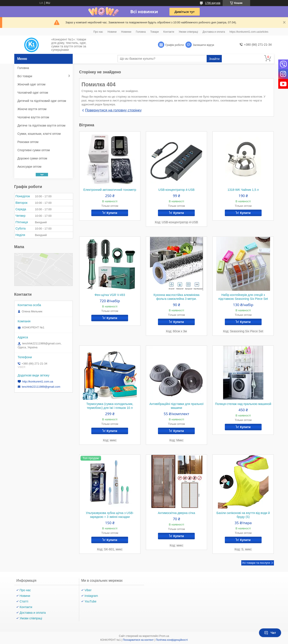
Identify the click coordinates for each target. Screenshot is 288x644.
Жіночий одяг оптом (31, 84)
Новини (112, 32)
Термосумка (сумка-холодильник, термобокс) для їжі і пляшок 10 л (110, 406)
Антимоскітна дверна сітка (177, 513)
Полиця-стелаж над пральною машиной (243, 404)
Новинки (126, 32)
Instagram (91, 596)
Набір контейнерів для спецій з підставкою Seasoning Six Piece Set (243, 297)
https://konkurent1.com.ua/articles (249, 32)
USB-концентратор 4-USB (176, 190)
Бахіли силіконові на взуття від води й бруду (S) (243, 515)
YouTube (91, 601)
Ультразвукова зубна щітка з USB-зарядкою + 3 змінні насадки (110, 515)
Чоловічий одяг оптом (33, 93)
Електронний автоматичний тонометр (110, 190)
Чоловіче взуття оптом (33, 117)
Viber (88, 590)
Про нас (98, 32)
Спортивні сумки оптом (34, 150)
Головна (141, 32)
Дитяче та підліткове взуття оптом (42, 125)
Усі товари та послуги (256, 563)
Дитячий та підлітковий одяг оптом (42, 101)
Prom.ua (164, 636)
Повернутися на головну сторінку (113, 110)
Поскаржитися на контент (138, 640)
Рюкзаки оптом (28, 142)
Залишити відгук (204, 45)
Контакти (169, 32)
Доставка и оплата (214, 32)
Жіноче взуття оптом (32, 109)
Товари (154, 32)
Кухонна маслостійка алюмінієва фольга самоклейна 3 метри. (176, 297)
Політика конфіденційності (172, 640)
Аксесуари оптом (30, 167)
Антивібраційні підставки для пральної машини (176, 406)
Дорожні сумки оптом (32, 158)
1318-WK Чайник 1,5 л (243, 190)
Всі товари (25, 76)
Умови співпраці (188, 32)
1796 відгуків (213, 3)
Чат (270, 633)
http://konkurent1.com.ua (38, 381)
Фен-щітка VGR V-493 (110, 295)
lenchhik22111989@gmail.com (41, 387)
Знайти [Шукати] (214, 59)
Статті (24, 601)
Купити (112, 213)
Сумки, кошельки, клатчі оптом (39, 134)
